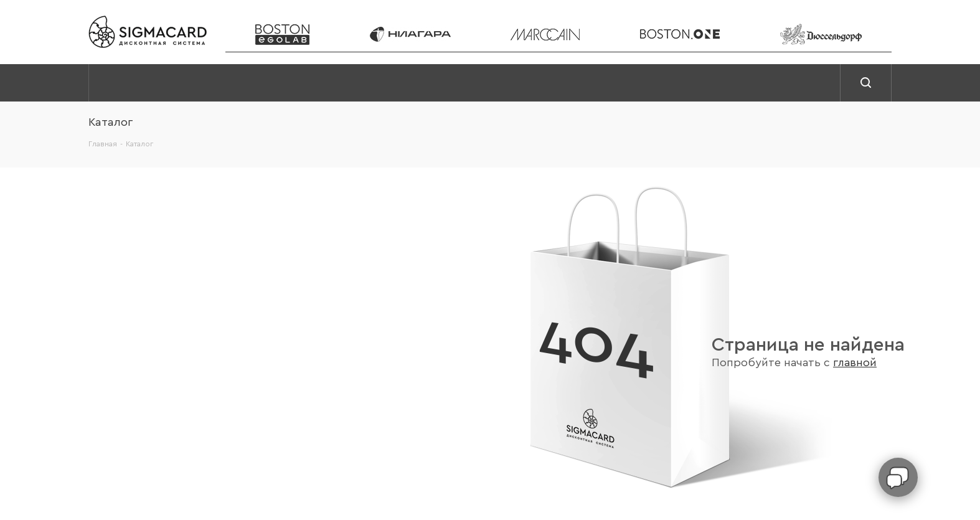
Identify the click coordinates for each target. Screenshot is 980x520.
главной (855, 363)
